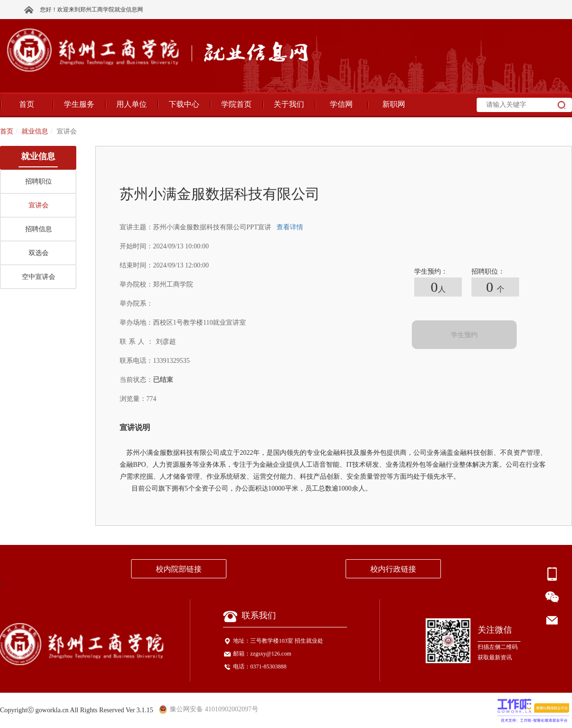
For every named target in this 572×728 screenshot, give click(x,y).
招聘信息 (39, 229)
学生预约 (464, 335)
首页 (7, 131)
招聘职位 (39, 181)
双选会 (39, 253)
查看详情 (290, 227)
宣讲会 (39, 205)
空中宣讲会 (39, 277)
